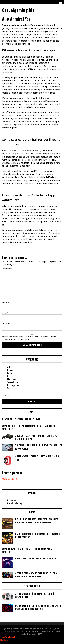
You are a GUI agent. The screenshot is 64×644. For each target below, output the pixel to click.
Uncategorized (13, 385)
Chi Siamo (11, 500)
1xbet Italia (4, 640)
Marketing (12, 379)
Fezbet (10, 373)
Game (10, 376)
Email (5, 313)
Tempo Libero (13, 382)
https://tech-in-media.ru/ (9, 637)
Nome (5, 303)
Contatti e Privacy (15, 503)
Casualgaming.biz (18, 10)
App (9, 367)
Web (9, 388)
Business (11, 370)
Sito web (6, 323)
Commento (8, 269)
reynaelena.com (10, 479)
